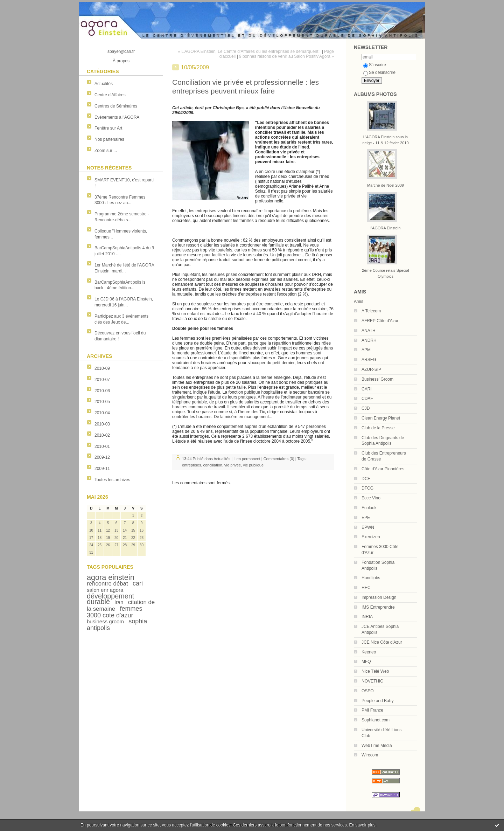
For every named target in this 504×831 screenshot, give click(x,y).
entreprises (191, 465)
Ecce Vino (371, 498)
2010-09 (102, 368)
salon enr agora (105, 590)
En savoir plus (362, 825)
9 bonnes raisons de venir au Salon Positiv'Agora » (286, 56)
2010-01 (102, 446)
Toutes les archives (112, 480)
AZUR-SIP (371, 369)
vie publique (253, 465)
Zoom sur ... (106, 151)
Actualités (104, 84)
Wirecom (370, 755)
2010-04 (102, 413)
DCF (366, 479)
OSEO (368, 691)
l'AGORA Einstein (386, 228)
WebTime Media (377, 746)
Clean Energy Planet (381, 418)
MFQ (366, 662)
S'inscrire (375, 65)
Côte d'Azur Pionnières (383, 469)
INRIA (367, 617)
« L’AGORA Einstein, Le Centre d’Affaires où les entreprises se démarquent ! (249, 51)
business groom (105, 621)
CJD (366, 408)
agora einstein (111, 577)
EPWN (368, 527)
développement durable (110, 599)
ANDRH (369, 340)
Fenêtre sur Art (108, 128)
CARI (367, 389)
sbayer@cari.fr (121, 51)
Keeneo (369, 652)
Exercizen (371, 537)
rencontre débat (107, 584)
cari (138, 583)
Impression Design (379, 597)
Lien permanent (247, 459)
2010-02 (102, 435)
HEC (366, 588)
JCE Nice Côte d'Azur (382, 642)
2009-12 (102, 457)
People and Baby (377, 701)
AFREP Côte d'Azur (380, 321)
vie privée (233, 465)
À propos (121, 61)
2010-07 (102, 380)
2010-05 (102, 402)
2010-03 (102, 424)
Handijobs (371, 578)
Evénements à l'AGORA (117, 117)
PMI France (372, 710)
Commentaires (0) (279, 459)
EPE (366, 518)
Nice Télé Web (375, 671)
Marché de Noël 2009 (386, 185)
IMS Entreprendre (378, 607)
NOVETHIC (372, 681)
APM (366, 350)
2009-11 (102, 469)
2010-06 (102, 391)
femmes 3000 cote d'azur (115, 612)
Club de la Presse (378, 428)
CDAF (367, 399)
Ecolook (369, 508)
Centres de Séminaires (116, 106)
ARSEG (369, 360)
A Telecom (371, 311)
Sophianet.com (376, 720)
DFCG (367, 488)
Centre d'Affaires (110, 95)
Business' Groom (377, 379)
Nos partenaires (109, 139)
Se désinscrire (379, 72)
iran (119, 602)
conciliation (213, 465)
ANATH (369, 331)
